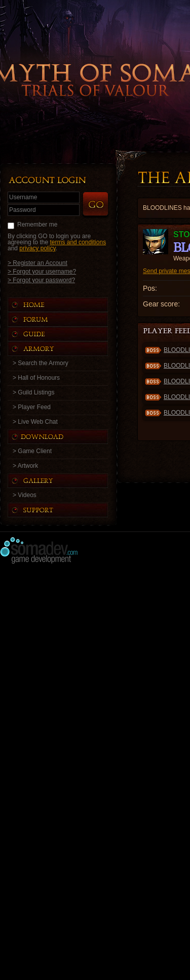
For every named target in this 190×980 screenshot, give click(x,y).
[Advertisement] (95, 665)
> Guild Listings (33, 392)
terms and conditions (78, 242)
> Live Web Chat (35, 422)
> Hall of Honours (36, 378)
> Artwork (25, 466)
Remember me (37, 225)
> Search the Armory (41, 363)
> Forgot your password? (41, 280)
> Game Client (32, 451)
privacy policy (37, 248)
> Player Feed (32, 407)
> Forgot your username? (42, 271)
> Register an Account (37, 263)
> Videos (25, 495)
